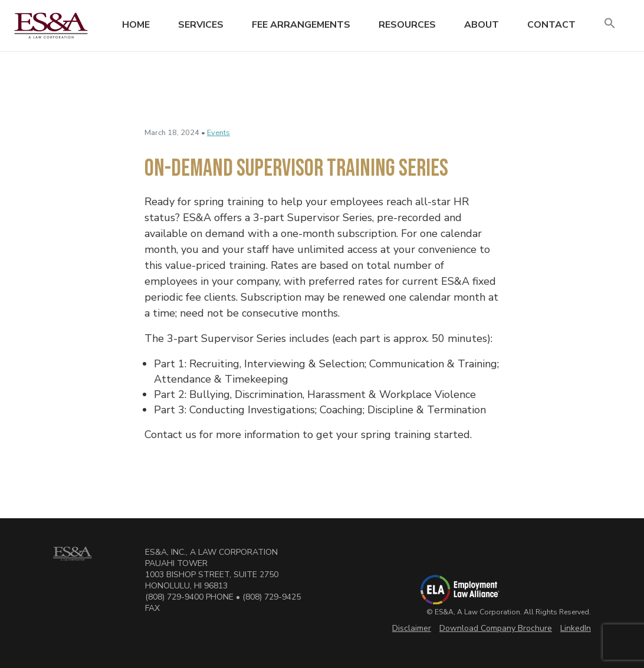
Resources (407, 25)
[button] (610, 24)
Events (218, 133)
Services (201, 25)
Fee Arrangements (301, 25)
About (482, 25)
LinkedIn (576, 628)
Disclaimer (412, 628)
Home (136, 25)
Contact (551, 25)
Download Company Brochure (496, 628)
